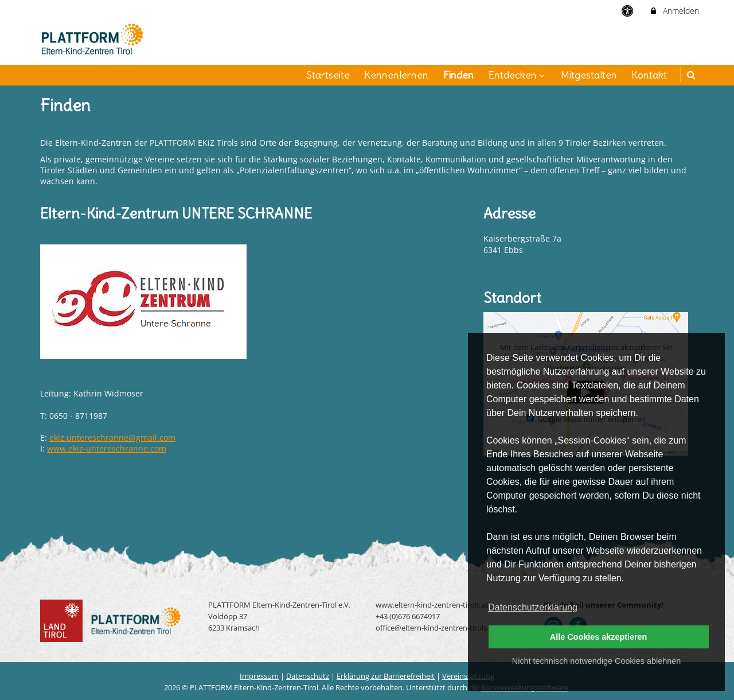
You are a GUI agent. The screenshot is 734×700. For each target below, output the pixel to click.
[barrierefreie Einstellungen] (629, 11)
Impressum (259, 676)
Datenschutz (308, 676)
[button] (691, 75)
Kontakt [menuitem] (649, 75)
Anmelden (674, 11)
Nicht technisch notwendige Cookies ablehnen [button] (596, 661)
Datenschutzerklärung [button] (533, 607)
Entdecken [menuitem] (518, 75)
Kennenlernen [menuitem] (396, 75)
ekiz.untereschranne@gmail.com (112, 437)
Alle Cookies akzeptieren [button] (599, 637)
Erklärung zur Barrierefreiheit (386, 676)
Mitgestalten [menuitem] (589, 75)
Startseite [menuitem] (328, 75)
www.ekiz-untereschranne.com (107, 448)
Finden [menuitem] (458, 75)
